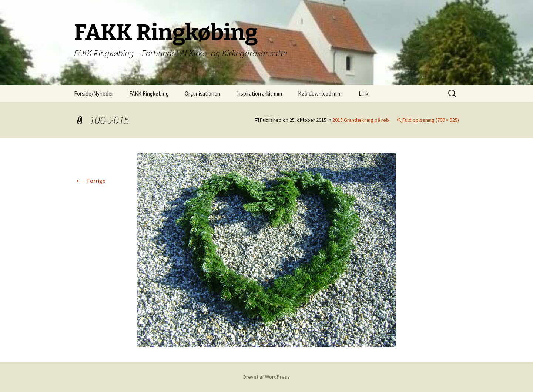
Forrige (90, 181)
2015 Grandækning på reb (361, 120)
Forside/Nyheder (94, 93)
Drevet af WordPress (266, 377)
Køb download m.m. (320, 93)
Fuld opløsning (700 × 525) (431, 120)
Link (363, 93)
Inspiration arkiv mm (259, 93)
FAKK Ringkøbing (149, 93)
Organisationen (202, 93)
